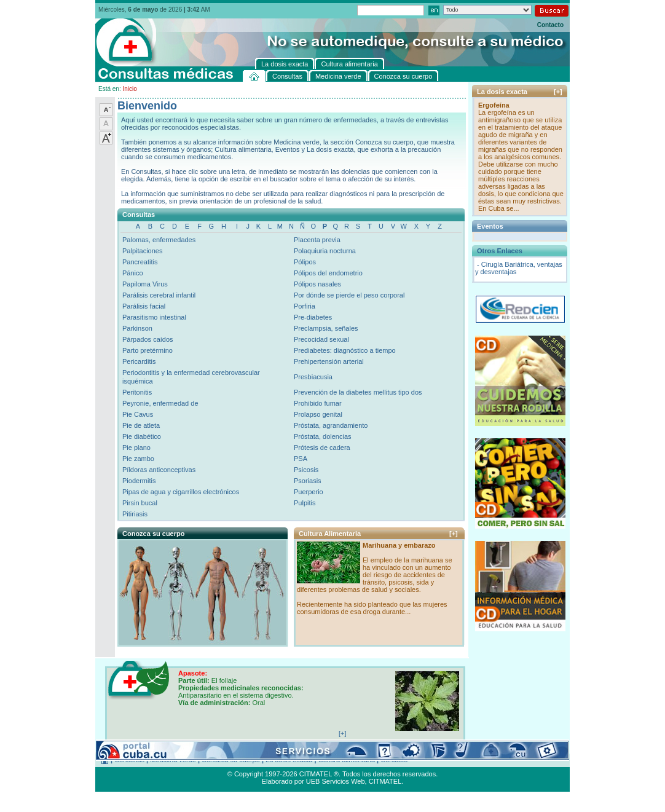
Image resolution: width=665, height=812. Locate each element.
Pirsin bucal (140, 503)
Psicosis (306, 470)
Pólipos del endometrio (328, 273)
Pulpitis (305, 503)
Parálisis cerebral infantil (159, 295)
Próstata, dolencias (323, 436)
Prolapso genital (318, 414)
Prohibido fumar (318, 403)
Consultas (129, 760)
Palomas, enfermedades (159, 240)
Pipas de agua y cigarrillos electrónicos (181, 492)
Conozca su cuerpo (231, 760)
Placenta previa (317, 240)
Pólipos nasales (317, 284)
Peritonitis (137, 392)
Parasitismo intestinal (154, 317)
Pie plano (136, 447)
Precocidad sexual (321, 339)
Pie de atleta (141, 425)
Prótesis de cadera (322, 447)
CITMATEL (385, 781)
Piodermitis (139, 481)
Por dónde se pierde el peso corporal (349, 295)
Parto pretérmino (148, 350)
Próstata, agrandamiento (331, 425)
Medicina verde (173, 760)
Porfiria (305, 306)
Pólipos (305, 262)
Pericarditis (139, 361)
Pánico (133, 273)
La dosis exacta (289, 760)
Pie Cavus (138, 414)
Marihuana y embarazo (399, 545)
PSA (301, 459)
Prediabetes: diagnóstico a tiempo (345, 350)
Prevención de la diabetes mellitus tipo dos (358, 392)
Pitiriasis (135, 514)
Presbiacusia (313, 377)
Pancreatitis (140, 262)
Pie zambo (138, 459)
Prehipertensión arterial (329, 361)
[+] (454, 534)
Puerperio (309, 492)
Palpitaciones (142, 251)
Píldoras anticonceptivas (159, 470)
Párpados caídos (148, 339)
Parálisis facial (144, 306)
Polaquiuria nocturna (325, 251)
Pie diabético (142, 436)
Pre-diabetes (313, 317)
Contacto (550, 25)
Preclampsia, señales (326, 328)
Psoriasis (308, 481)
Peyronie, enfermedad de (160, 403)
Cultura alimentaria (347, 760)
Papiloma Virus (145, 284)
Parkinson (137, 328)
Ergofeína (494, 105)
